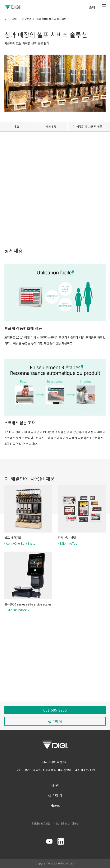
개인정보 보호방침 (41, 823)
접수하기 (55, 795)
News (55, 805)
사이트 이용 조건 (61, 823)
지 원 (55, 785)
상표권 (75, 823)
